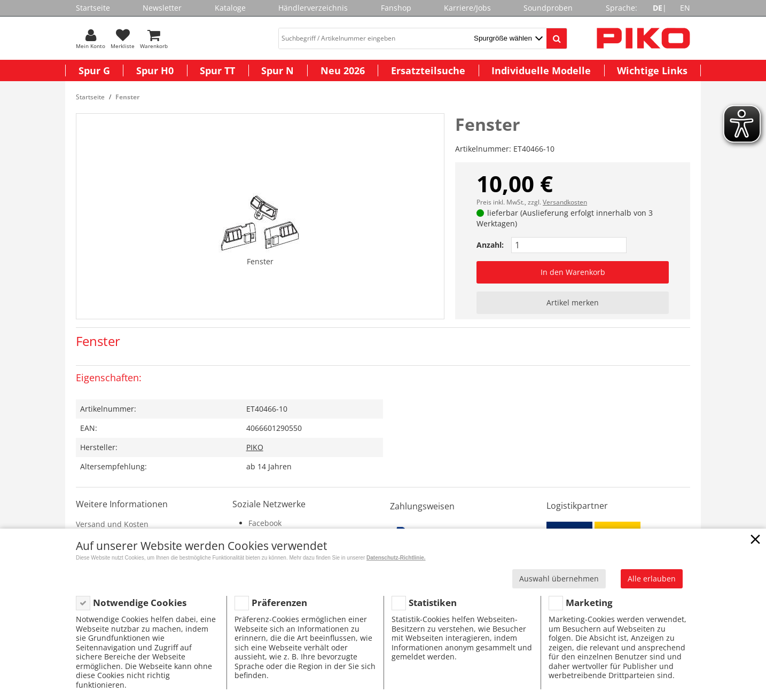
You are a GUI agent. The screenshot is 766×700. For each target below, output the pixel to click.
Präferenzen (279, 603)
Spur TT (217, 70)
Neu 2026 (343, 70)
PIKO (255, 447)
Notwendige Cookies (140, 603)
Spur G (94, 70)
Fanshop (396, 8)
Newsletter (162, 8)
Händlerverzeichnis (313, 8)
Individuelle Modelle (541, 70)
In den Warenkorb (573, 272)
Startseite (93, 8)
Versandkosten (565, 202)
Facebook (265, 523)
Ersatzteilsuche (428, 70)
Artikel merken (573, 302)
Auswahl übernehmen (559, 579)
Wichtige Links (652, 70)
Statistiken (433, 603)
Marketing (589, 603)
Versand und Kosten (112, 524)
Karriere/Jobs (467, 8)
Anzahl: (490, 245)
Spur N (278, 70)
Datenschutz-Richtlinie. (396, 558)
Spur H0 (155, 70)
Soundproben (548, 8)
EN (685, 8)
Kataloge (230, 8)
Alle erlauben (652, 579)
